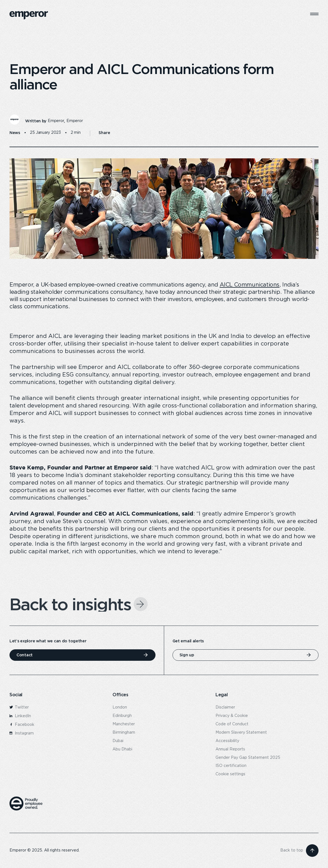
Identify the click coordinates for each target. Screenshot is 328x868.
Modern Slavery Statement (241, 733)
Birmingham (124, 733)
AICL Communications (250, 285)
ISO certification (231, 766)
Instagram (22, 733)
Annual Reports (230, 749)
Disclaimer (225, 707)
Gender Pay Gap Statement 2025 (248, 758)
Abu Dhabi (122, 749)
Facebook (22, 725)
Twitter (19, 707)
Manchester (124, 724)
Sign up (187, 655)
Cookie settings (230, 774)
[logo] (29, 15)
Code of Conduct (232, 724)
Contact (25, 655)
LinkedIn (20, 716)
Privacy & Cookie (232, 716)
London (120, 707)
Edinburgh (122, 716)
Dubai (118, 741)
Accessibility (227, 741)
